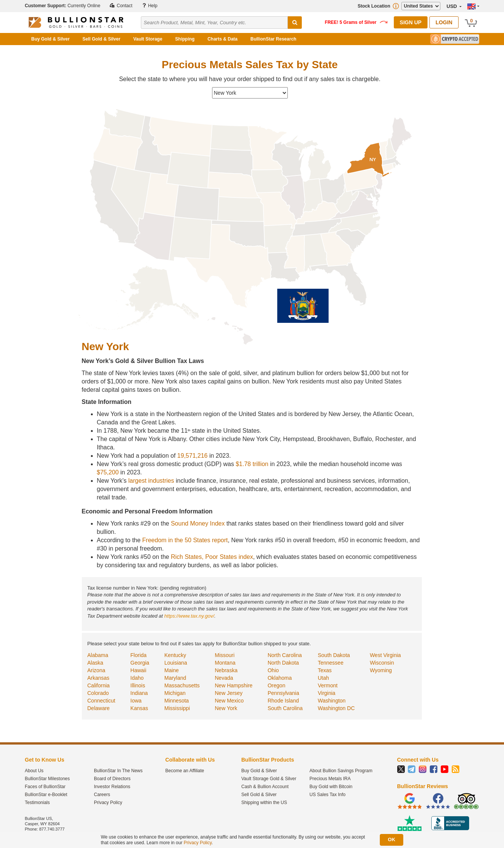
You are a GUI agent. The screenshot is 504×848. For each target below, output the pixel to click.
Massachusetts (182, 685)
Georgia (140, 663)
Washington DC (336, 708)
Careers (102, 795)
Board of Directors (112, 779)
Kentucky (175, 655)
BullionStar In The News (118, 771)
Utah (323, 678)
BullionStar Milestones (48, 779)
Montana (225, 663)
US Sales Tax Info (327, 795)
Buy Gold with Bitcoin (331, 787)
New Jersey (229, 693)
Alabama (98, 655)
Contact (121, 5)
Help (150, 5)
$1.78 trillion (252, 464)
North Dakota (283, 663)
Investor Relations (112, 787)
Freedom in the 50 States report (185, 540)
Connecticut (101, 701)
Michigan (175, 693)
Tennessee (331, 663)
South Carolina (285, 708)
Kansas (139, 708)
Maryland (175, 678)
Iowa (136, 701)
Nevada (224, 678)
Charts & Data (222, 39)
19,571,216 (192, 456)
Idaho (137, 678)
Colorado (98, 693)
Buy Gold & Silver (51, 39)
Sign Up (411, 22)
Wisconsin (382, 663)
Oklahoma (280, 678)
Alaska (95, 663)
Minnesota (177, 701)
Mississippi (177, 708)
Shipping (185, 39)
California (99, 685)
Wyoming (381, 670)
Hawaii (138, 670)
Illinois (138, 685)
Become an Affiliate (185, 771)
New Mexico (229, 701)
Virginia (326, 693)
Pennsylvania (283, 693)
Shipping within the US (264, 803)
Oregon (277, 685)
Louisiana (176, 663)
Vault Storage (148, 39)
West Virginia (385, 655)
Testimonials (37, 803)
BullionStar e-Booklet (46, 795)
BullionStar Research (273, 39)
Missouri (225, 655)
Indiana (139, 693)
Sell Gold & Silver (101, 39)
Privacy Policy (108, 803)
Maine (172, 670)
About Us (34, 771)
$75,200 (108, 472)
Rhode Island (283, 701)
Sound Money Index (198, 523)
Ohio (273, 670)
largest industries (151, 481)
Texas (325, 670)
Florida (138, 655)
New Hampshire (234, 685)
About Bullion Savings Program (341, 771)
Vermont (328, 685)
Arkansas (98, 678)
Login (444, 22)
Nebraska (226, 670)
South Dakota (334, 655)
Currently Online (63, 6)
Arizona (96, 670)
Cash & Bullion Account (265, 787)
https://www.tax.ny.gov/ (189, 616)
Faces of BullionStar (45, 787)
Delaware (99, 708)
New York (226, 708)
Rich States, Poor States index (212, 557)
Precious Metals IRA (330, 779)
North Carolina (285, 655)
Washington (332, 701)
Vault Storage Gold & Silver (269, 779)
